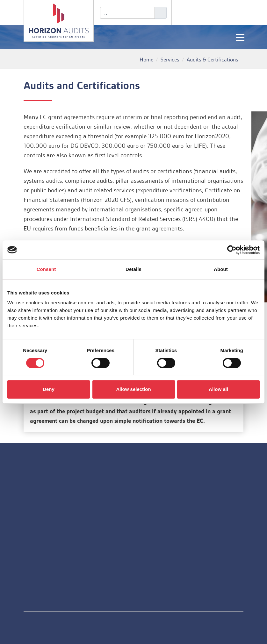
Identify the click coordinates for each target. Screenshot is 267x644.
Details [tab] (133, 269)
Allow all (218, 389)
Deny (49, 389)
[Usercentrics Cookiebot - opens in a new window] (232, 250)
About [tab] (221, 269)
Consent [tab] (46, 269)
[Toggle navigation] (240, 37)
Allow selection (133, 389)
